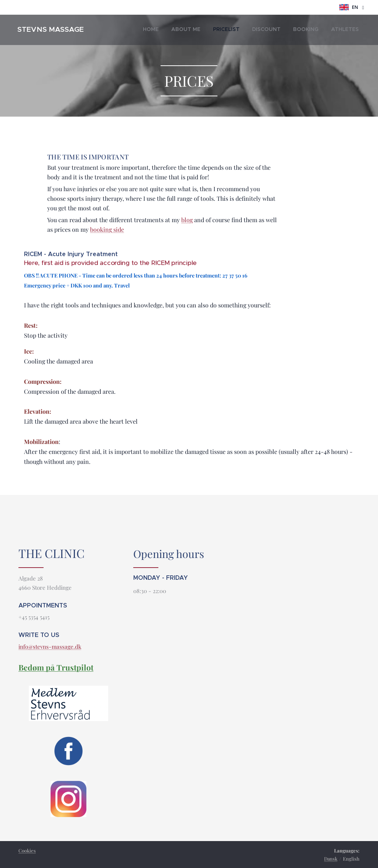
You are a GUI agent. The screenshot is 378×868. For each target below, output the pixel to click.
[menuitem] (296, 30)
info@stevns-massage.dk (50, 647)
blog (187, 220)
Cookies (27, 850)
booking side (107, 229)
